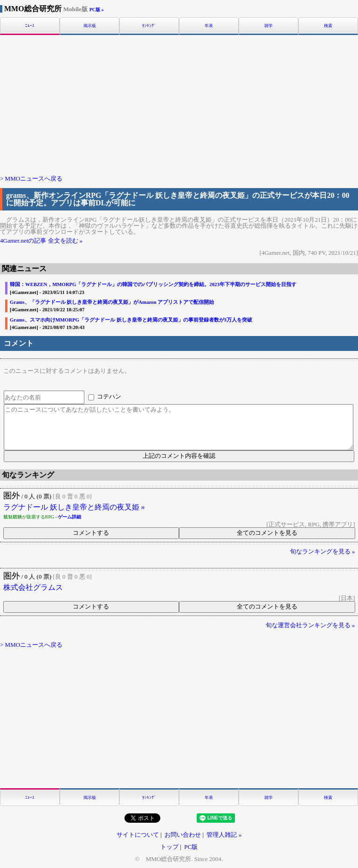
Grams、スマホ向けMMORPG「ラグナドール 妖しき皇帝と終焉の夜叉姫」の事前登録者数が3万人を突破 (131, 320)
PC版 (191, 847)
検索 (328, 26)
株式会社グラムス (33, 588)
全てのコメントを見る (267, 533)
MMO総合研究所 (46, 9)
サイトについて (138, 835)
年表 (209, 26)
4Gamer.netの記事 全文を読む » (41, 241)
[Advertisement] (179, 104)
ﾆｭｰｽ (30, 26)
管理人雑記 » (224, 835)
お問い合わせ (183, 835)
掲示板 (90, 26)
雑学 (268, 26)
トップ (169, 847)
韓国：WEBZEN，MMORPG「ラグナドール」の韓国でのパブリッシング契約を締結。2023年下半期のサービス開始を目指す (153, 284)
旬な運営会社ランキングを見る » (310, 625)
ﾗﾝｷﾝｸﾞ (149, 26)
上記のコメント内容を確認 (179, 456)
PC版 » (97, 10)
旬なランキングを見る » (323, 551)
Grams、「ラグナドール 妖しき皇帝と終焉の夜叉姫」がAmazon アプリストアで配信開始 (112, 302)
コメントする (91, 533)
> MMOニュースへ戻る (31, 178)
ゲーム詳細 (69, 517)
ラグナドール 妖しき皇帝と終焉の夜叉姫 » (74, 507)
